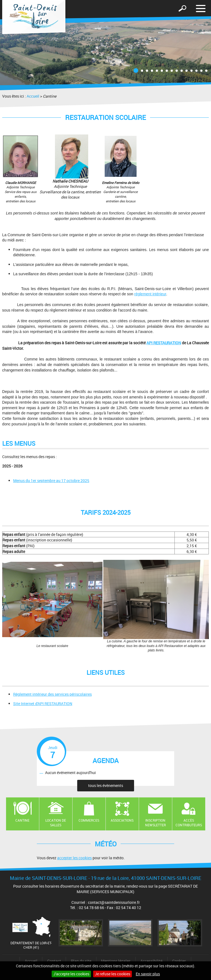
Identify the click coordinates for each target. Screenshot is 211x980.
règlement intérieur (150, 294)
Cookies (179, 961)
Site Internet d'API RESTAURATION (43, 704)
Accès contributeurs (189, 823)
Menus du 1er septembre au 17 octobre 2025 (51, 481)
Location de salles (56, 823)
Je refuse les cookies (113, 974)
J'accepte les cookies (71, 974)
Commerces (89, 820)
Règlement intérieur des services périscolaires (52, 694)
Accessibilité (151, 961)
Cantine (22, 820)
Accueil (33, 96)
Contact (54, 961)
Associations (122, 820)
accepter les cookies (74, 858)
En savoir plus (148, 974)
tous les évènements (106, 785)
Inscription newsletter (156, 823)
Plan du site (81, 961)
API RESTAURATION (164, 343)
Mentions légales (116, 961)
